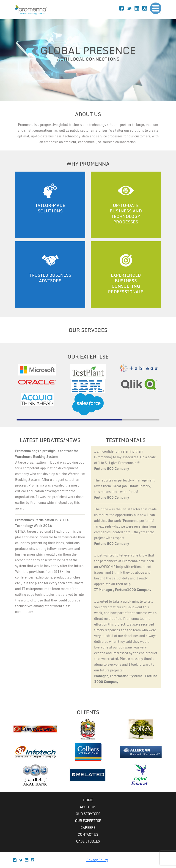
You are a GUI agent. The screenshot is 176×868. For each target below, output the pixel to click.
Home (88, 800)
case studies (88, 841)
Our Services (88, 814)
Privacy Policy (97, 860)
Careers (88, 828)
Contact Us (88, 834)
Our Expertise (88, 821)
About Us (88, 807)
